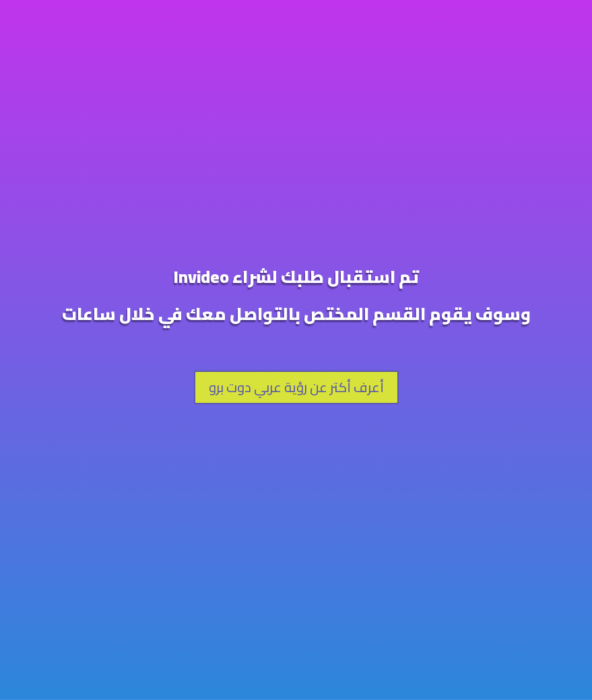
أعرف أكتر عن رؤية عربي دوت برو (296, 387)
